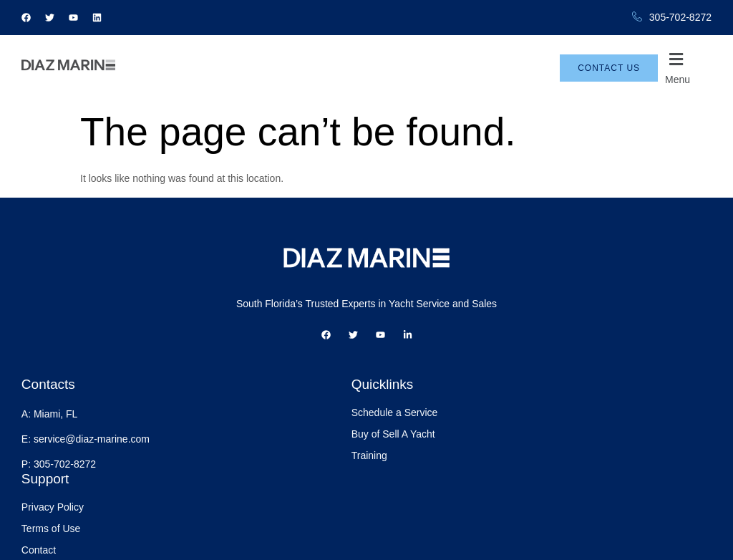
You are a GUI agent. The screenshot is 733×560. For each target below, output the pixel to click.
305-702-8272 (672, 18)
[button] (688, 68)
